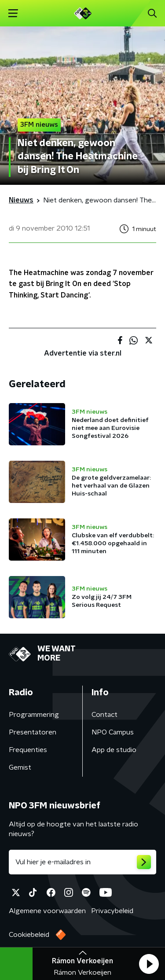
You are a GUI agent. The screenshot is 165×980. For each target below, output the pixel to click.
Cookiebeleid (29, 935)
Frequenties (28, 750)
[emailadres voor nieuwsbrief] (82, 862)
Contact (104, 715)
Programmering (34, 715)
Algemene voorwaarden (47, 911)
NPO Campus (113, 732)
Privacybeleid (112, 911)
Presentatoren (33, 732)
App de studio (114, 750)
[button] (149, 964)
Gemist (20, 767)
